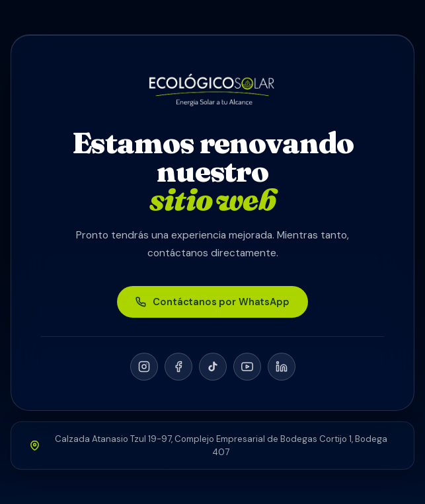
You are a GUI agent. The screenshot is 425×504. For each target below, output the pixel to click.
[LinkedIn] (282, 367)
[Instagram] (144, 367)
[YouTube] (247, 367)
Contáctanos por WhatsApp (212, 302)
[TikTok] (213, 367)
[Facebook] (178, 367)
